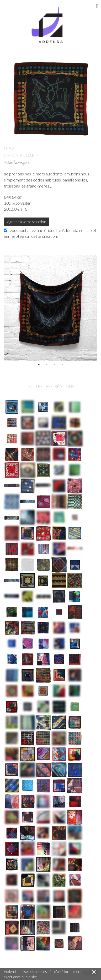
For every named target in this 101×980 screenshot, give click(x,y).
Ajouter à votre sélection (27, 222)
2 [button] (47, 365)
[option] (50, 308)
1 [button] (39, 365)
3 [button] (55, 365)
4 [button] (62, 365)
